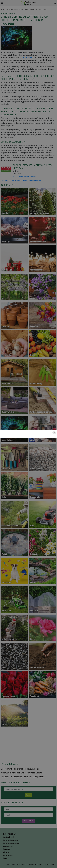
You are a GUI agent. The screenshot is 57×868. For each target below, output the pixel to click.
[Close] (54, 433)
